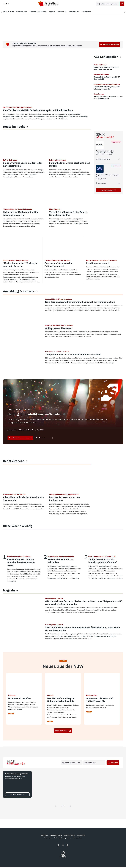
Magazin (9, 591)
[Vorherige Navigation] (3, 12)
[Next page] (70, 807)
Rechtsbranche (14, 462)
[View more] (27, 127)
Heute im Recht (14, 127)
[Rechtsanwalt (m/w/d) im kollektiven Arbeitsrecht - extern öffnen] (119, 160)
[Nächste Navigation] (123, 12)
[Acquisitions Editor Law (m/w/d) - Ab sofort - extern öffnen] (119, 184)
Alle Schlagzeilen (106, 57)
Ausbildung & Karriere (19, 292)
